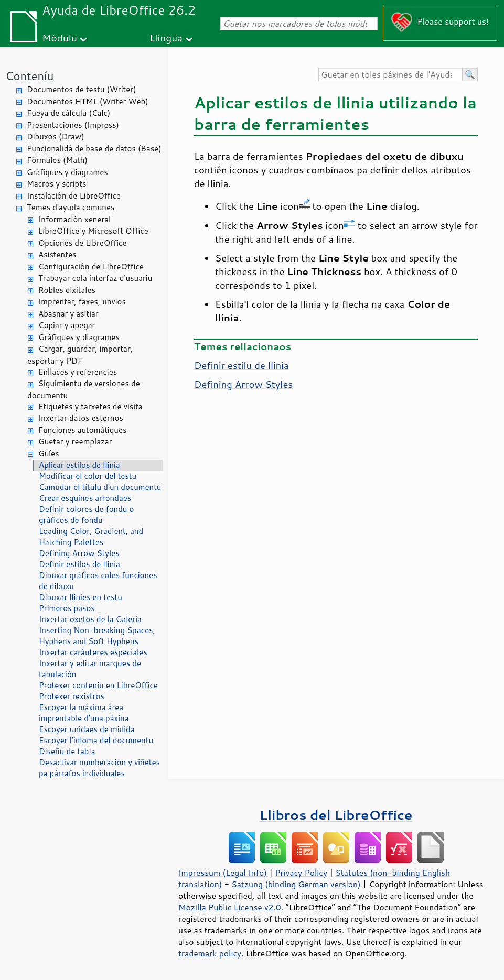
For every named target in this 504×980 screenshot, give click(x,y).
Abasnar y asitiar (68, 314)
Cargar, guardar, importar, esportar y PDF (80, 355)
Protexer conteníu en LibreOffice (98, 685)
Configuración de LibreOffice (91, 266)
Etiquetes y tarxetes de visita (90, 406)
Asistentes (57, 254)
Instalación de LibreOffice (74, 196)
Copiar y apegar (67, 325)
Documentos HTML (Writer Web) (88, 101)
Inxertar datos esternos (81, 418)
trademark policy (210, 953)
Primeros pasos (67, 608)
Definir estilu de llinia (242, 365)
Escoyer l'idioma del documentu (96, 740)
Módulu (60, 37)
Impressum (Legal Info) (223, 873)
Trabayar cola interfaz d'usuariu (95, 278)
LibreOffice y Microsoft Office (93, 231)
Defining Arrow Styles (79, 553)
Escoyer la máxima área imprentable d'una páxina (84, 713)
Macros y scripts (56, 184)
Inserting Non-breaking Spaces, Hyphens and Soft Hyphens (97, 636)
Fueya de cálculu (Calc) (68, 113)
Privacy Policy (301, 873)
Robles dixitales (67, 290)
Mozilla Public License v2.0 (230, 907)
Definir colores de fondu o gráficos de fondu (86, 515)
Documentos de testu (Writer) (82, 89)
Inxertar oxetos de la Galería (90, 619)
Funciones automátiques (82, 430)
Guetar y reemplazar (75, 442)
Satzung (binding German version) (296, 884)
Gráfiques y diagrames (67, 172)
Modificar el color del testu (88, 476)
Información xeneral (74, 219)
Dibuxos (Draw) (56, 137)
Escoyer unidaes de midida (87, 729)
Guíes (49, 454)
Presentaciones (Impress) (73, 125)
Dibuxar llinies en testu (81, 597)
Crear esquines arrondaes (85, 498)
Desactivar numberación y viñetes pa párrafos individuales (99, 768)
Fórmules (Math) (57, 160)
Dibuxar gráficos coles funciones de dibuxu (98, 581)
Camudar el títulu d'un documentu (100, 487)
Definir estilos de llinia (79, 564)
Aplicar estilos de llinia (79, 465)
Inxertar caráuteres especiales (93, 652)
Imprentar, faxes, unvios (82, 302)
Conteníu (29, 76)
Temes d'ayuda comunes (71, 207)
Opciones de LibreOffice (82, 243)
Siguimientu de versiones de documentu (84, 389)
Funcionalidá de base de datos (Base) (94, 149)
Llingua (166, 37)
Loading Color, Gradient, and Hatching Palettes (91, 537)
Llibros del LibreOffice (336, 815)
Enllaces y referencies (78, 372)
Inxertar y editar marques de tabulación (90, 669)
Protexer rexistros (72, 696)
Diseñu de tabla (67, 751)
